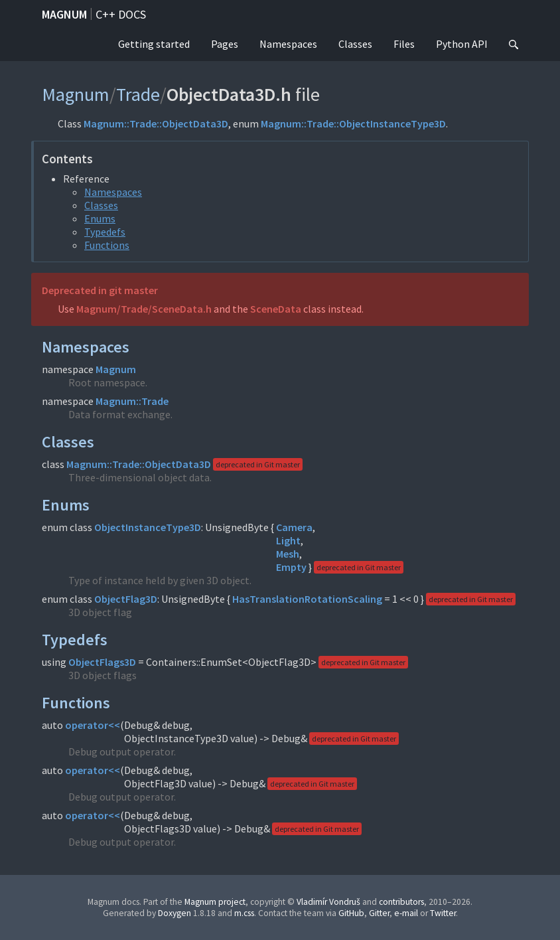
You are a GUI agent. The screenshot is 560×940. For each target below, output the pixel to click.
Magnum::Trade (132, 401)
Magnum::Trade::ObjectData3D (156, 123)
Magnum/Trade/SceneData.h (144, 309)
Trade (138, 94)
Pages (225, 44)
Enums (100, 218)
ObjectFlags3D (102, 662)
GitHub (351, 913)
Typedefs (105, 232)
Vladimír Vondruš (328, 902)
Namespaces (288, 44)
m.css (244, 913)
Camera (294, 527)
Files (404, 44)
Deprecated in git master (100, 290)
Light (288, 540)
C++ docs (121, 14)
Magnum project (215, 902)
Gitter (379, 913)
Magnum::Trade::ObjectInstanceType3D (353, 123)
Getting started (154, 44)
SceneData (276, 309)
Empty (291, 567)
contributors (401, 902)
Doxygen (175, 913)
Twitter (443, 913)
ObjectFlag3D (126, 599)
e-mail (406, 913)
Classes (355, 44)
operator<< (93, 725)
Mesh (288, 554)
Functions (107, 245)
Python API (462, 44)
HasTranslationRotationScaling (307, 599)
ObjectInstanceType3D (148, 527)
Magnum (64, 14)
